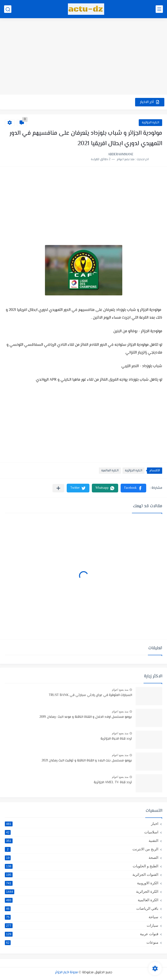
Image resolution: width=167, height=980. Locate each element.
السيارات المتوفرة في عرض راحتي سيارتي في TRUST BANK (90, 695)
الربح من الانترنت (82, 849)
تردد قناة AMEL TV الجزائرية (113, 782)
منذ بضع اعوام (120, 690)
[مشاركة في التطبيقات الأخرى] (58, 488)
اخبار (82, 824)
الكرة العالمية (110, 471)
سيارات (82, 925)
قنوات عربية (82, 934)
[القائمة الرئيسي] (159, 9)
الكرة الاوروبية (82, 883)
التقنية (82, 841)
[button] (133, 488)
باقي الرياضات (82, 909)
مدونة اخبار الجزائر (66, 972)
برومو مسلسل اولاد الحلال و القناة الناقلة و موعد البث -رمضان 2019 (86, 717)
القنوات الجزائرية (82, 875)
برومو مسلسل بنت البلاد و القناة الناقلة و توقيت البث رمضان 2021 (87, 761)
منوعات (82, 942)
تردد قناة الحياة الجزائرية (116, 739)
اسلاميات (82, 832)
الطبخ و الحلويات (82, 866)
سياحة (82, 917)
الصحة (82, 858)
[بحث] (8, 9)
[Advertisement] (83, 57)
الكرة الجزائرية (150, 123)
